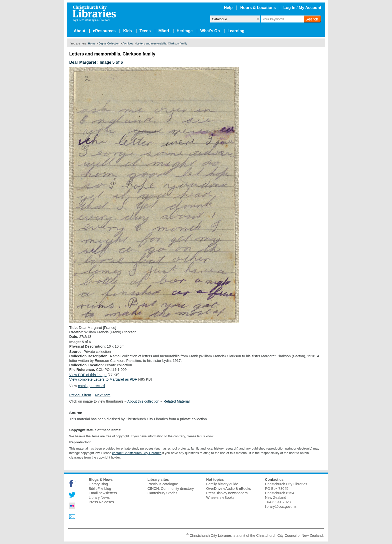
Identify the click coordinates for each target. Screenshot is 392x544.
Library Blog (98, 484)
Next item (103, 395)
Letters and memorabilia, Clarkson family (162, 43)
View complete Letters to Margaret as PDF (103, 379)
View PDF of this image (88, 375)
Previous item (80, 395)
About (79, 31)
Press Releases (101, 502)
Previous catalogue (163, 484)
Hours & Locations (258, 8)
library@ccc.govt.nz (281, 507)
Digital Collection (109, 43)
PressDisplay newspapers (227, 493)
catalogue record (91, 386)
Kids (128, 31)
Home (92, 43)
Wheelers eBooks (220, 498)
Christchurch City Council (276, 536)
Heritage (185, 31)
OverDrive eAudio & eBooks (229, 489)
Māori (164, 31)
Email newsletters (103, 493)
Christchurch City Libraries (211, 536)
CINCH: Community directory (171, 489)
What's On (210, 31)
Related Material (177, 401)
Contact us (274, 480)
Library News (99, 498)
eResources (104, 31)
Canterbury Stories (162, 493)
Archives (128, 43)
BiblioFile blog (100, 489)
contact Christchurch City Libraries (137, 453)
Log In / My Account (302, 8)
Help (228, 8)
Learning (236, 31)
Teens (145, 31)
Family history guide (222, 484)
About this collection (143, 401)
